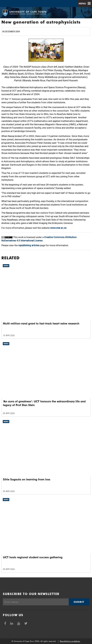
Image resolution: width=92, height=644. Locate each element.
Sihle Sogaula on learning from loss (27, 479)
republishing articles (29, 245)
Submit (79, 602)
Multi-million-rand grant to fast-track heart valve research (41, 323)
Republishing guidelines (70, 641)
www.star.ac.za (58, 228)
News (6, 266)
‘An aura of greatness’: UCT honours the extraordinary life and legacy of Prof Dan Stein (44, 403)
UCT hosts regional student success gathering (33, 557)
